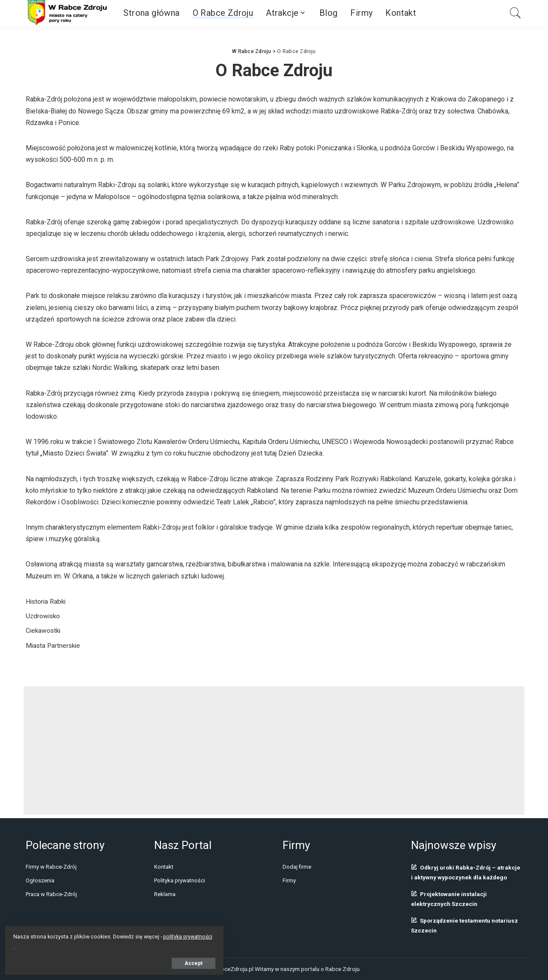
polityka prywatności (90, 935)
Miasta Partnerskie (54, 645)
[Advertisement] (274, 751)
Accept (104, 962)
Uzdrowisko (44, 616)
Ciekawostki (44, 630)
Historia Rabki (47, 601)
